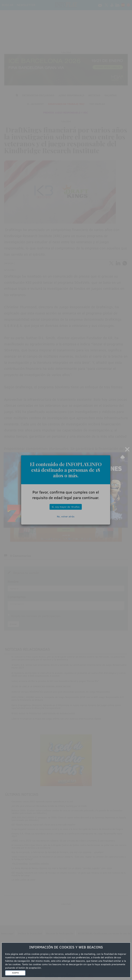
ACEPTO (15, 973)
